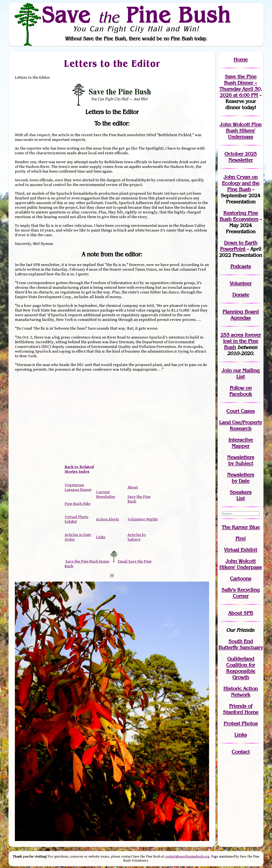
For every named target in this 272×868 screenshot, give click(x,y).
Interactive (241, 440)
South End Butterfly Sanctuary (241, 644)
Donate (241, 295)
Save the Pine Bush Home (87, 561)
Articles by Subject (137, 537)
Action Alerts (108, 519)
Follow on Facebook (241, 391)
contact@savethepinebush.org (187, 857)
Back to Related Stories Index (79, 469)
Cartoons (241, 578)
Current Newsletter (106, 494)
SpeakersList (241, 495)
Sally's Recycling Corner (241, 593)
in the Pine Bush (242, 341)
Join (227, 370)
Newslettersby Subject (241, 460)
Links (101, 537)
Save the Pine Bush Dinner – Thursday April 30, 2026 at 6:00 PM (241, 86)
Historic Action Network (241, 692)
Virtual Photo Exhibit (76, 519)
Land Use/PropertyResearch (241, 425)
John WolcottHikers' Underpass (241, 564)
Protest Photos (241, 723)
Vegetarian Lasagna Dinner (78, 487)
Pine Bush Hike (78, 504)
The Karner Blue (241, 527)
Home (241, 59)
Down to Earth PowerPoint (239, 246)
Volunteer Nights (143, 519)
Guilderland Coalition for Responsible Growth (241, 668)
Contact (241, 752)
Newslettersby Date (241, 478)
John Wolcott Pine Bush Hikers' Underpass (241, 131)
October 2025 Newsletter (241, 157)
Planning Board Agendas (241, 315)
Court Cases (241, 411)
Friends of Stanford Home (241, 709)
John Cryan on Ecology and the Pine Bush (241, 183)
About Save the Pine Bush (139, 494)
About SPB (241, 613)
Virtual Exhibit (241, 550)
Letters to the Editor (112, 63)
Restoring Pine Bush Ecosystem (239, 216)
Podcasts (241, 266)
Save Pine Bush (136, 15)
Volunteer (241, 283)
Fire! (241, 538)
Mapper (241, 446)
